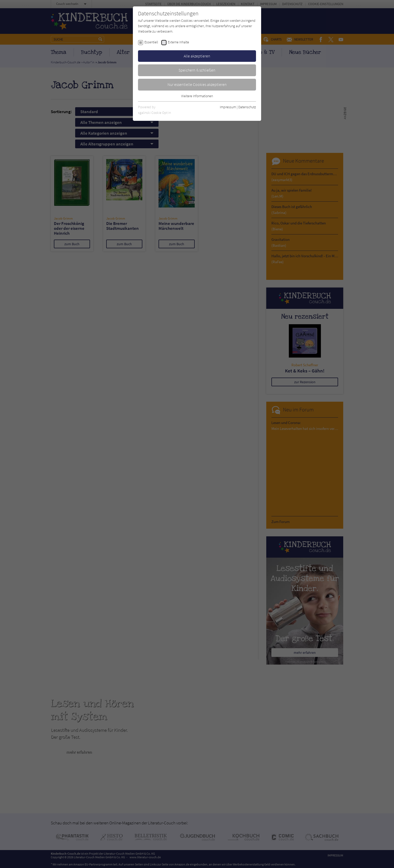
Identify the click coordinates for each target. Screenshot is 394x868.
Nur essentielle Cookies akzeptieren (197, 84)
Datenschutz (247, 107)
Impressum (228, 107)
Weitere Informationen (197, 96)
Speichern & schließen (197, 70)
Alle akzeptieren (197, 56)
